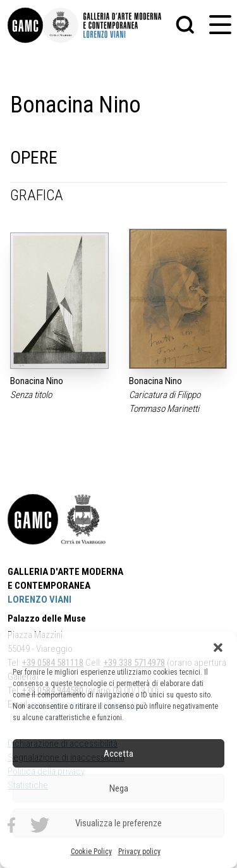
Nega (119, 788)
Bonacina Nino (37, 381)
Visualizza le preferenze (118, 823)
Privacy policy (139, 852)
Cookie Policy (91, 852)
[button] (218, 648)
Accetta (118, 754)
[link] (25, 25)
